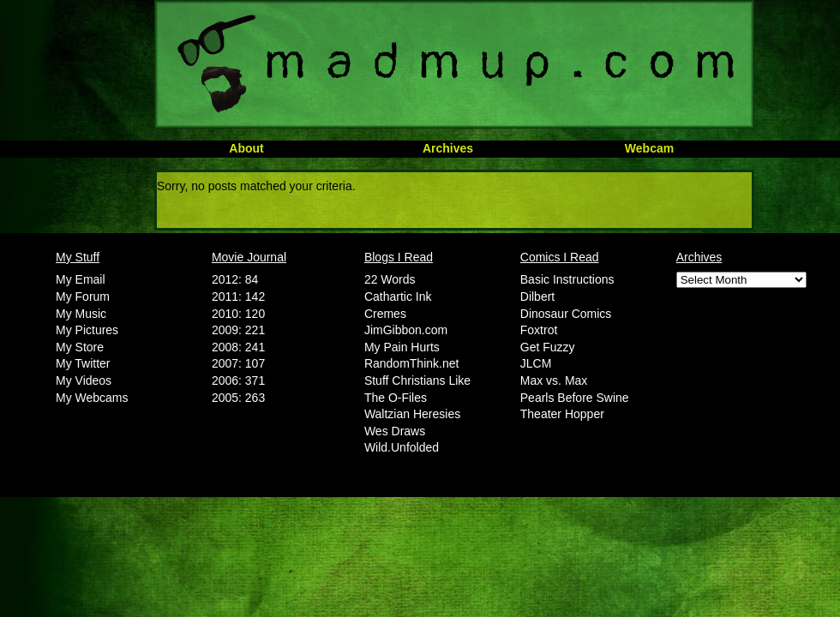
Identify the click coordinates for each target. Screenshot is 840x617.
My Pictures (87, 330)
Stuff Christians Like (417, 380)
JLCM (536, 363)
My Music (81, 314)
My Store (80, 347)
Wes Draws (395, 431)
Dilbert (537, 297)
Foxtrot (539, 330)
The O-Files (396, 398)
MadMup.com (454, 64)
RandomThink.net (412, 363)
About (246, 148)
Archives (448, 148)
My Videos (84, 380)
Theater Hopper (562, 414)
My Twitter (83, 363)
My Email (81, 279)
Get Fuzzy (548, 347)
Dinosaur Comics (566, 314)
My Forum (83, 297)
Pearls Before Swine (575, 398)
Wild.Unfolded (402, 447)
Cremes (385, 314)
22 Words (390, 279)
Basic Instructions (567, 279)
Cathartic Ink (398, 297)
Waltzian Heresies (412, 414)
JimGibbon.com (406, 330)
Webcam (649, 148)
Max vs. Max (554, 380)
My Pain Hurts (402, 347)
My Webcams (92, 398)
